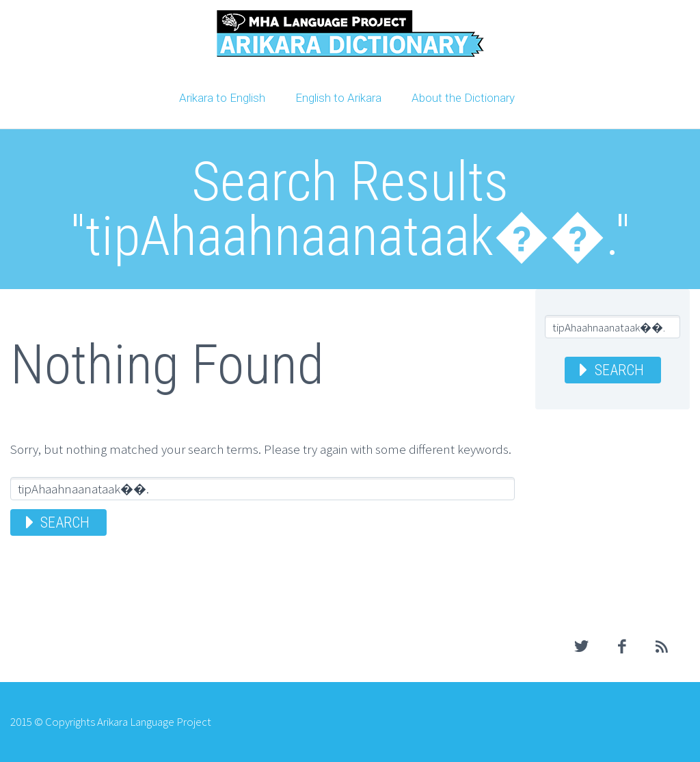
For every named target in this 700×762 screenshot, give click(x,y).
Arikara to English (222, 98)
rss (662, 647)
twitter (582, 647)
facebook (622, 647)
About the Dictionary (463, 98)
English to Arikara (338, 98)
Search (65, 522)
